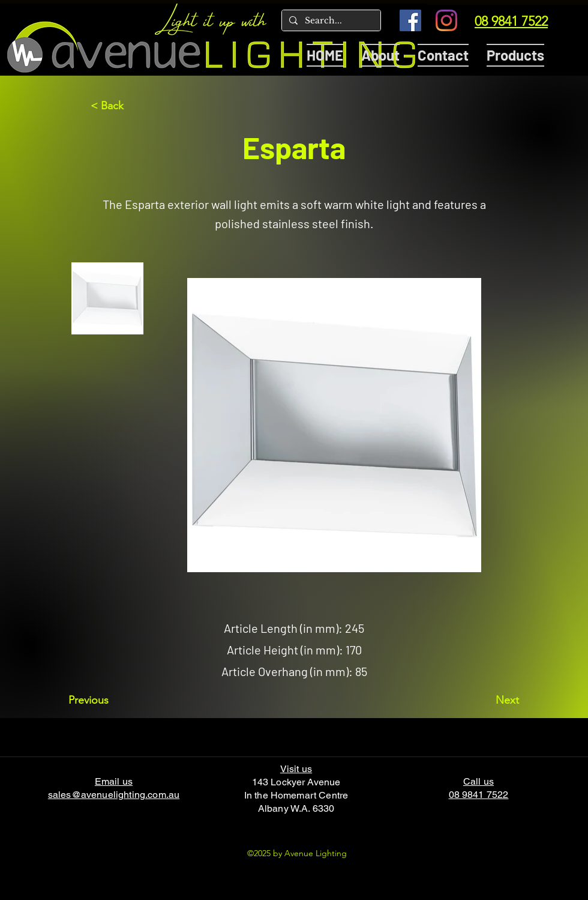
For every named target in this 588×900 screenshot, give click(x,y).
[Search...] (330, 21)
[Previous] (108, 700)
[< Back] (130, 106)
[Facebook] (410, 20)
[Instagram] (446, 20)
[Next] (489, 700)
